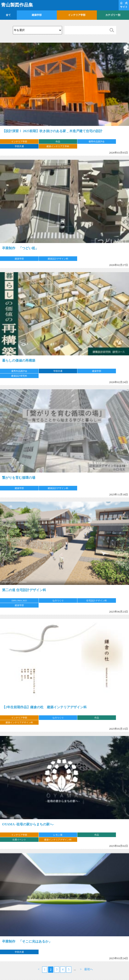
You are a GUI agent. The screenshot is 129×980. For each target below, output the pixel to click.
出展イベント (19, 840)
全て (8, 15)
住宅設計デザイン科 (97, 600)
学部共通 (19, 146)
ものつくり (58, 600)
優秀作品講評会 (97, 141)
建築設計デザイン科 (58, 259)
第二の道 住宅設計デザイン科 (24, 590)
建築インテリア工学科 (58, 146)
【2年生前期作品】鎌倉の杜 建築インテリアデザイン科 (44, 707)
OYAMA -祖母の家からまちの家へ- (28, 824)
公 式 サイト (124, 5)
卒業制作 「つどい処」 (20, 248)
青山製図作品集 (17, 5)
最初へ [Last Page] (89, 969)
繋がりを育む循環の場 (19, 478)
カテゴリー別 (113, 15)
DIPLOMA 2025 (19, 600)
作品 (58, 141)
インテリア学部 (77, 15)
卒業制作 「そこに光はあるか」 (27, 941)
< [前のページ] (39, 969)
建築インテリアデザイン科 (19, 722)
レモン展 (58, 835)
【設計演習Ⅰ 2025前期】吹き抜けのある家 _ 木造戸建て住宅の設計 (52, 131)
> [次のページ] (81, 969)
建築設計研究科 (19, 376)
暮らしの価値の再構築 (19, 360)
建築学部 (37, 15)
